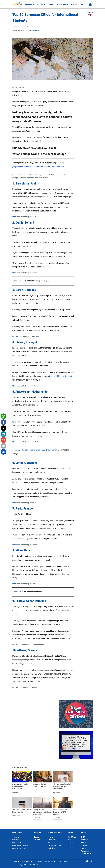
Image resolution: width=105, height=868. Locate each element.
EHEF (82, 4)
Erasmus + (51, 840)
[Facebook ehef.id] (84, 861)
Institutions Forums (19, 848)
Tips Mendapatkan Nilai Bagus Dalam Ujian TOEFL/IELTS (62, 786)
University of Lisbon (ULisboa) (59, 376)
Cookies (40, 861)
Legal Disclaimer (51, 861)
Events (51, 4)
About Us (30, 4)
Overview (51, 837)
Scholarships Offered (55, 845)
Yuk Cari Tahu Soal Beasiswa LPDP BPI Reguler (61, 812)
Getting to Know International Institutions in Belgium (42, 812)
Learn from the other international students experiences (35, 450)
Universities (16, 840)
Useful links (52, 848)
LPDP (50, 843)
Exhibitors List (86, 854)
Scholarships (63, 4)
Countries (16, 837)
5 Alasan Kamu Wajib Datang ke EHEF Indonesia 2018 (20, 786)
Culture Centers (18, 843)
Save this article (32, 31)
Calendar (37, 840)
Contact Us (63, 861)
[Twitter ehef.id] (87, 861)
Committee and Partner (20, 845)
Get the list (17, 281)
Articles (74, 4)
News (70, 840)
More (15, 217)
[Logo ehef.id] (17, 3)
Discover (41, 4)
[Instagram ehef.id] (91, 861)
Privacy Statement (28, 861)
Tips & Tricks (72, 837)
